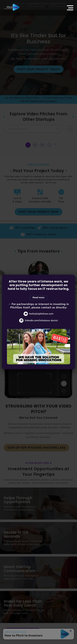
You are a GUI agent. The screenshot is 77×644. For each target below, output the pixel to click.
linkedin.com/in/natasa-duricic (39, 320)
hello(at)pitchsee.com (39, 314)
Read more (39, 298)
